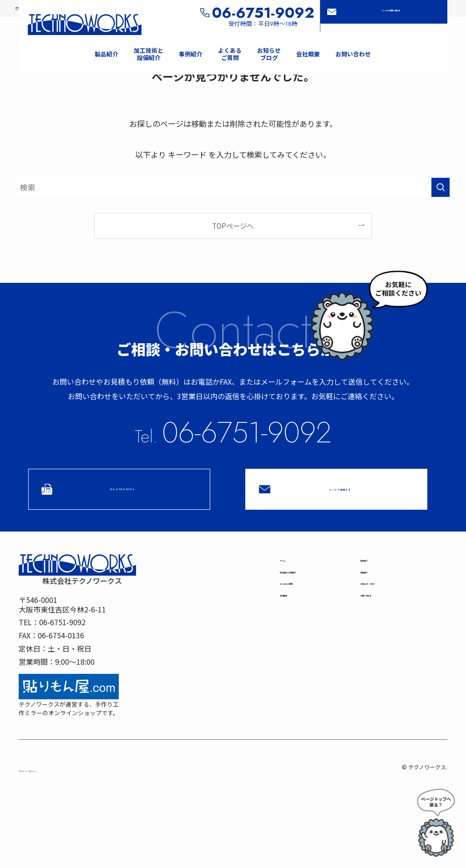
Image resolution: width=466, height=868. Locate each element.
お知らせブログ (390, 613)
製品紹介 (375, 570)
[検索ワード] (233, 188)
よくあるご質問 (305, 613)
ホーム (291, 570)
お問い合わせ (382, 635)
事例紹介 (375, 592)
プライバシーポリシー (51, 775)
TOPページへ (233, 226)
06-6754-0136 (120, 490)
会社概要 (294, 635)
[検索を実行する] (441, 188)
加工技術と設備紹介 (313, 592)
